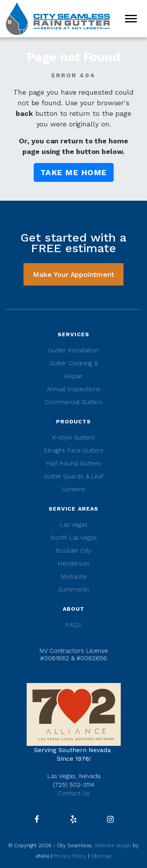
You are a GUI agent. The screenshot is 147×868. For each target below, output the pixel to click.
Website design (114, 845)
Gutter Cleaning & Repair (73, 370)
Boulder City (73, 550)
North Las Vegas (73, 537)
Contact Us (74, 793)
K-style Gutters (73, 437)
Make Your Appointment (73, 274)
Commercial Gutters (73, 402)
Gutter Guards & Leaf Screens (73, 483)
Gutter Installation (73, 350)
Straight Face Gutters (73, 450)
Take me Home (74, 172)
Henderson (73, 563)
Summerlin (73, 589)
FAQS (73, 625)
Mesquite (73, 576)
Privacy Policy (70, 856)
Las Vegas (73, 525)
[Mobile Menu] (131, 19)
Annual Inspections (73, 389)
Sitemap (101, 856)
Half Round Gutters (73, 463)
